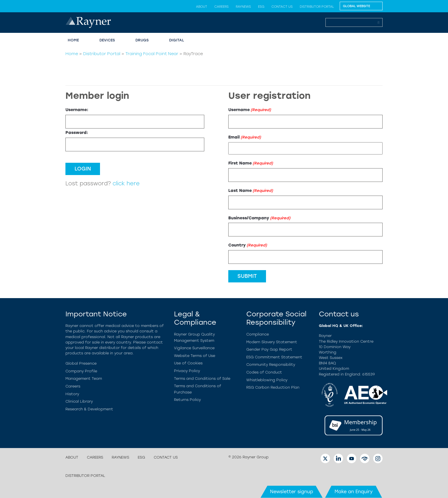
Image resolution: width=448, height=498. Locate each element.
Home (73, 40)
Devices (107, 40)
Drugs (142, 40)
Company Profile (81, 371)
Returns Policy (187, 400)
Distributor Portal (317, 7)
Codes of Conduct (264, 372)
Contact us (282, 7)
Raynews (243, 7)
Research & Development (89, 409)
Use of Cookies (188, 363)
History (72, 394)
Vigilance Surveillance (194, 348)
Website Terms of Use (195, 356)
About (202, 7)
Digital (177, 40)
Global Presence (81, 363)
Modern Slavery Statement (272, 342)
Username (250, 110)
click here (126, 183)
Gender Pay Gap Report (269, 349)
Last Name (251, 191)
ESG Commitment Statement (274, 357)
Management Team (84, 378)
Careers (221, 7)
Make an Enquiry (354, 492)
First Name (251, 163)
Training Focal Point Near (152, 54)
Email (245, 137)
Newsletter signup (292, 492)
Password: (77, 132)
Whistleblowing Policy (267, 380)
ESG (261, 7)
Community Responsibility (271, 365)
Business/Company (259, 218)
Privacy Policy (187, 371)
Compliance (258, 334)
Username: (77, 110)
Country (248, 245)
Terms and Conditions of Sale (202, 378)
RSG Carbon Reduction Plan (273, 387)
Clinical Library (79, 401)
